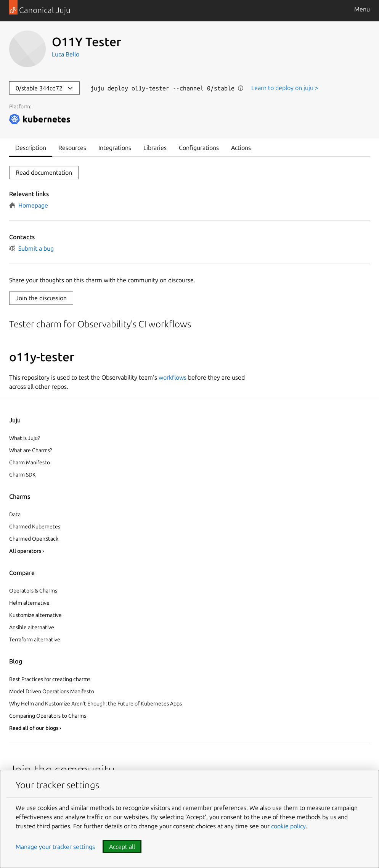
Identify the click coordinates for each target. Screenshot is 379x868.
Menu (362, 9)
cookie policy (288, 826)
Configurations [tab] (199, 148)
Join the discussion (41, 298)
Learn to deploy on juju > (285, 88)
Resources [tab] (72, 148)
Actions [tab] (241, 148)
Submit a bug (31, 248)
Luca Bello (66, 54)
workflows (173, 377)
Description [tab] (31, 148)
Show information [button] (241, 88)
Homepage (29, 205)
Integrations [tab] (115, 148)
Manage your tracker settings (55, 847)
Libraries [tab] (155, 148)
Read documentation (44, 172)
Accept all (122, 847)
